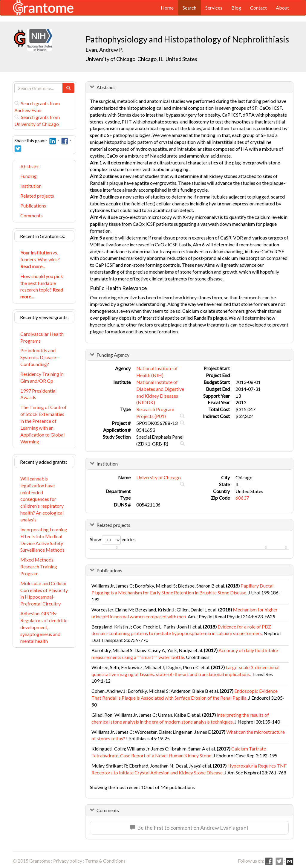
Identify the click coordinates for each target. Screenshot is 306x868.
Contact (258, 8)
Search (189, 8)
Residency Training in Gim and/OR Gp (42, 377)
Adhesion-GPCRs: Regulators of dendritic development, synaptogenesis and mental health (44, 627)
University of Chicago (159, 477)
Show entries (113, 540)
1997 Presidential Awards (38, 394)
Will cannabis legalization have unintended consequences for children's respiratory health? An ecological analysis (42, 499)
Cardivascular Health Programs (42, 337)
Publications (33, 206)
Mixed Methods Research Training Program (39, 566)
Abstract (30, 166)
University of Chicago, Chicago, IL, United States (141, 59)
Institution (31, 186)
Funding (29, 176)
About (282, 8)
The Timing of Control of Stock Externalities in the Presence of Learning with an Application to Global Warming (43, 424)
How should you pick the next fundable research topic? (42, 286)
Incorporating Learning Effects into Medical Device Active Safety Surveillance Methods (44, 540)
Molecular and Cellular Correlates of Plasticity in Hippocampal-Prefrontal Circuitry (44, 594)
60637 (242, 498)
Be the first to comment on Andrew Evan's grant (189, 828)
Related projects (37, 196)
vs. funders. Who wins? (40, 259)
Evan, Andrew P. (104, 50)
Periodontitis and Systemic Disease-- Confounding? (40, 357)
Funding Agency (113, 355)
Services (214, 8)
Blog (236, 8)
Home (167, 8)
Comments (32, 215)
